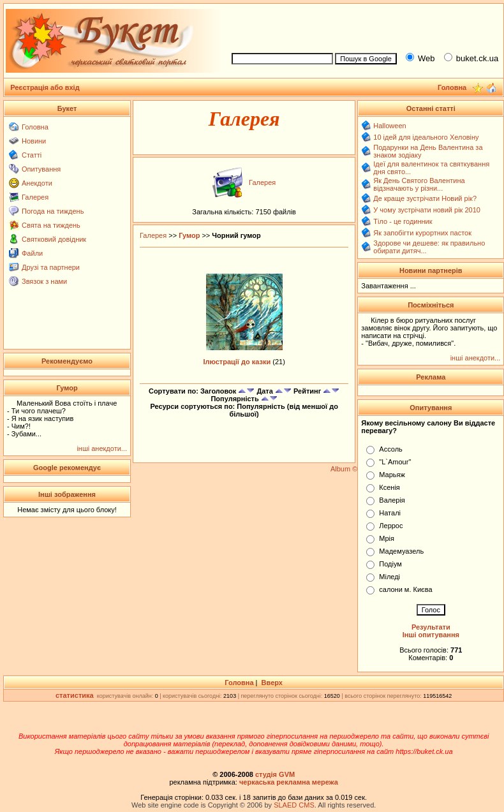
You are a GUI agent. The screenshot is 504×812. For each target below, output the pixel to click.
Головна (35, 127)
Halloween (389, 126)
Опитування (41, 169)
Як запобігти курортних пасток (422, 233)
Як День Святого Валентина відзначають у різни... (419, 184)
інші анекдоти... (102, 448)
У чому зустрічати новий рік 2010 (427, 210)
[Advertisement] (67, 317)
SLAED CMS (294, 805)
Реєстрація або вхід (45, 87)
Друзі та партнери (51, 267)
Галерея (35, 197)
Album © (344, 469)
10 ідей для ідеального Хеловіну (426, 137)
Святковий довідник (54, 239)
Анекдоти (37, 183)
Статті (32, 155)
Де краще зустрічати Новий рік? (425, 198)
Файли (32, 253)
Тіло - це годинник (403, 221)
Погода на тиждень (53, 211)
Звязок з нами (44, 281)
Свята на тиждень (51, 225)
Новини (34, 141)
